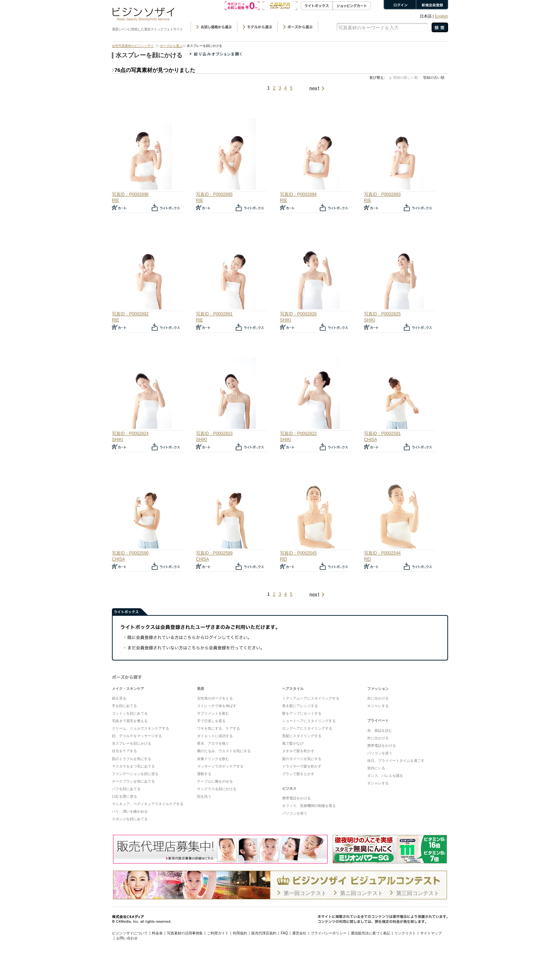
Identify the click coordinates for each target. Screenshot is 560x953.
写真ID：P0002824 (130, 434)
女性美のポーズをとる (215, 698)
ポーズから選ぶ (171, 46)
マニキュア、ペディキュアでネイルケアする (148, 804)
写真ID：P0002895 (214, 194)
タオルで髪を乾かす (298, 751)
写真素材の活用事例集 (185, 933)
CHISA (370, 440)
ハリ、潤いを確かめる (130, 811)
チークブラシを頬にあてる (133, 781)
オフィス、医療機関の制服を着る (309, 806)
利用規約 (240, 933)
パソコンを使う (295, 813)
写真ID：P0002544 (382, 553)
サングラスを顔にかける (217, 789)
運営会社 (299, 933)
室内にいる (376, 768)
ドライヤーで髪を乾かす (302, 766)
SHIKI (286, 320)
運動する (204, 774)
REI (284, 559)
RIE (116, 200)
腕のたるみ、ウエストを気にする (224, 751)
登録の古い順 (434, 78)
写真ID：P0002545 (298, 553)
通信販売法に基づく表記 (370, 933)
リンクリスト (405, 933)
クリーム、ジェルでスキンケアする (141, 728)
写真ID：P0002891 (214, 314)
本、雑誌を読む (380, 731)
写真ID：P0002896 (130, 194)
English (441, 16)
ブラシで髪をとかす (298, 774)
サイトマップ (431, 933)
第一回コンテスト (305, 893)
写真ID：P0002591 (382, 434)
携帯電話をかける (296, 798)
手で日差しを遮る (211, 721)
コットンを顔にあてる (130, 713)
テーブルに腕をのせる (215, 781)
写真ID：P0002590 (130, 553)
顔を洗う (204, 796)
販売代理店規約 (264, 933)
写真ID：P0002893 (382, 194)
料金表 (157, 933)
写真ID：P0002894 (298, 194)
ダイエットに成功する (215, 736)
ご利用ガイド (218, 933)
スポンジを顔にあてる (130, 819)
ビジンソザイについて (130, 933)
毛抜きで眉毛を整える (130, 721)
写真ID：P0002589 (214, 553)
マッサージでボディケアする (220, 766)
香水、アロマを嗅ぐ (213, 743)
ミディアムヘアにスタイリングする (311, 698)
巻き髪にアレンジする (300, 706)
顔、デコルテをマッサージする (137, 736)
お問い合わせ (127, 938)
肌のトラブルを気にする (132, 759)
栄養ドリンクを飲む (213, 759)
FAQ (284, 933)
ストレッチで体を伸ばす (217, 706)
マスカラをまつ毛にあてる (133, 766)
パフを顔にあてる (126, 789)
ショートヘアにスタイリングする (309, 721)
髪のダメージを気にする (302, 759)
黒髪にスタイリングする (302, 736)
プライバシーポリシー (329, 933)
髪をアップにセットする (302, 713)
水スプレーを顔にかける (132, 743)
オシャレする (378, 706)
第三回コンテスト (418, 893)
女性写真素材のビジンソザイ (133, 46)
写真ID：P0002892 (130, 314)
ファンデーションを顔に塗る (135, 774)
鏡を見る (119, 698)
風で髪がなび (293, 743)
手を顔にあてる (124, 706)
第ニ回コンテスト (362, 893)
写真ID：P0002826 (298, 314)
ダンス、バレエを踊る (385, 776)
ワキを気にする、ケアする (218, 728)
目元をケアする (124, 751)
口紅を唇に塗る (124, 796)
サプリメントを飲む (213, 713)
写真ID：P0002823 (214, 434)
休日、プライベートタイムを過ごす (396, 761)
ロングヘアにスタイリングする (307, 728)
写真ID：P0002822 (298, 434)
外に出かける (378, 698)
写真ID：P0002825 (382, 314)
